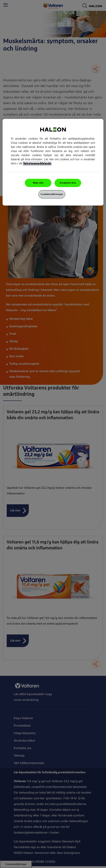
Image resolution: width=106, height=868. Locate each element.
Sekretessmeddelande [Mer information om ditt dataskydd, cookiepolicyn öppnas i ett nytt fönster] (37, 164)
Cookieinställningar (52, 194)
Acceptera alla (68, 183)
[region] (53, 162)
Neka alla (38, 183)
